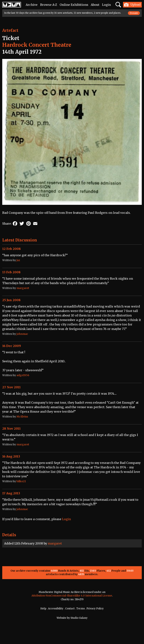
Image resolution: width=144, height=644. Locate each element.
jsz (18, 260)
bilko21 (21, 481)
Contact (70, 609)
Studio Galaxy (79, 618)
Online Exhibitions (74, 5)
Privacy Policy (95, 609)
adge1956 (23, 375)
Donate (134, 13)
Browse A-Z (49, 5)
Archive (32, 5)
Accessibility (56, 609)
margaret (55, 543)
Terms (81, 609)
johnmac (22, 334)
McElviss (22, 417)
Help (43, 609)
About (95, 5)
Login (106, 5)
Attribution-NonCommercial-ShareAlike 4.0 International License (72, 596)
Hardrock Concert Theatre (37, 45)
